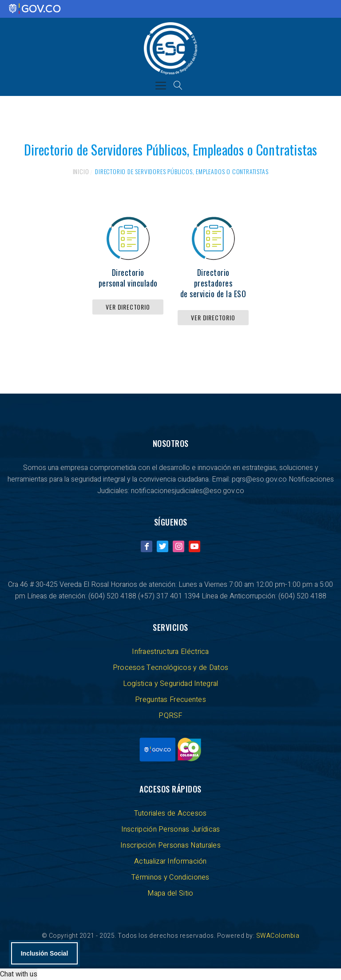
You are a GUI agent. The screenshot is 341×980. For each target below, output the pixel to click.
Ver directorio (128, 307)
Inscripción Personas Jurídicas (171, 829)
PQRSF (170, 716)
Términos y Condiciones (170, 877)
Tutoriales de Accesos (170, 813)
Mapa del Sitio (170, 893)
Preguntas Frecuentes (170, 700)
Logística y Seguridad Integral (171, 684)
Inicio (81, 171)
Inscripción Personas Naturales (170, 845)
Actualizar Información (170, 861)
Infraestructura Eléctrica (170, 652)
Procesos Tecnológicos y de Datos (171, 668)
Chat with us (19, 974)
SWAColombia (278, 936)
